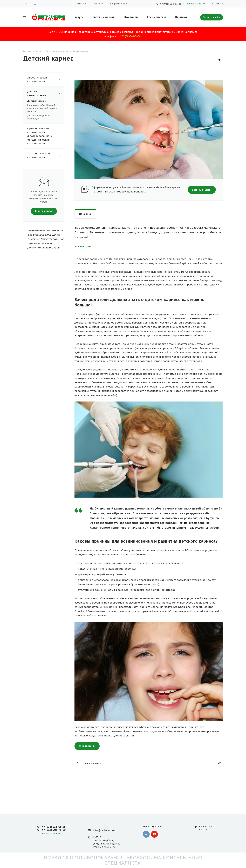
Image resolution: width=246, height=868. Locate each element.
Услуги (79, 17)
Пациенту (98, 4)
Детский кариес (36, 101)
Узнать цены (83, 246)
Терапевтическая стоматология (46, 155)
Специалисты (156, 17)
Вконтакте (26, 4)
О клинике (80, 4)
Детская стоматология (46, 93)
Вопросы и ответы (120, 4)
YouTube (35, 4)
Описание (85, 214)
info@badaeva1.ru (104, 830)
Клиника (181, 17)
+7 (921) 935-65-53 (171, 4)
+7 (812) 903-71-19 (54, 830)
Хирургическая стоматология (46, 80)
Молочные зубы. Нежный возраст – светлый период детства (42, 108)
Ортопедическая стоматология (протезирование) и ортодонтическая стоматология (46, 136)
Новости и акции (102, 17)
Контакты (131, 17)
